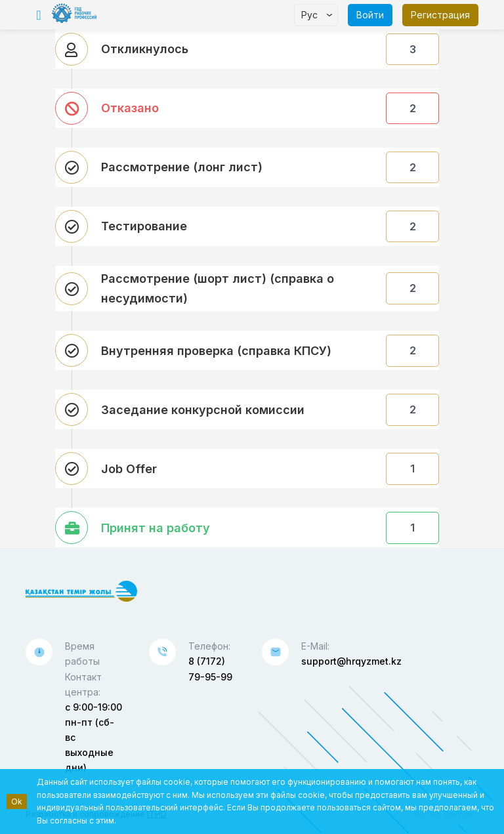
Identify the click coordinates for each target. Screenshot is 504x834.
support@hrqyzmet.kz (351, 661)
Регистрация (440, 15)
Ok (17, 802)
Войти (370, 15)
